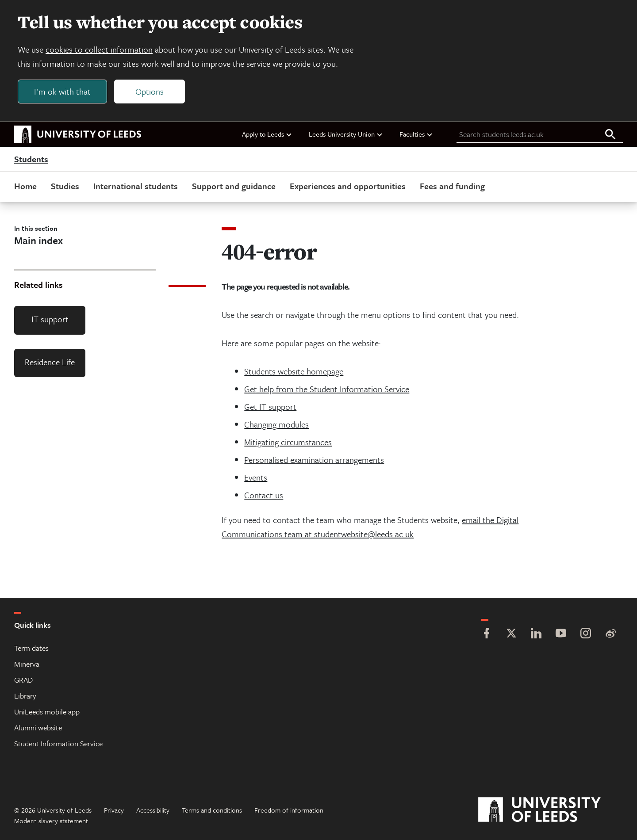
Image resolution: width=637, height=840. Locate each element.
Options (150, 91)
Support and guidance (234, 186)
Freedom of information (289, 810)
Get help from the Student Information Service (327, 389)
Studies (65, 186)
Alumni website (38, 727)
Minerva (27, 664)
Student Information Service (58, 743)
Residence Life (50, 362)
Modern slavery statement (51, 821)
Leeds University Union (346, 134)
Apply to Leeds (267, 134)
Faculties (416, 134)
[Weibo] (610, 634)
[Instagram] (586, 634)
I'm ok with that (62, 91)
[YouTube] (561, 634)
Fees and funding (452, 186)
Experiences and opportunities (348, 186)
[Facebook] (487, 634)
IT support (50, 319)
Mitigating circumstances (288, 442)
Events (256, 477)
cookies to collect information (99, 49)
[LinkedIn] (536, 634)
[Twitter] (511, 634)
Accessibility (153, 810)
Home (25, 186)
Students (31, 159)
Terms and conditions (212, 810)
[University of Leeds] (551, 810)
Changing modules (276, 424)
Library (25, 696)
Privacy (114, 810)
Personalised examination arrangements (314, 460)
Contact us (264, 495)
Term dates (31, 648)
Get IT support (270, 407)
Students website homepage (294, 371)
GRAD (23, 680)
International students (136, 186)
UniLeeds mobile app (47, 712)
